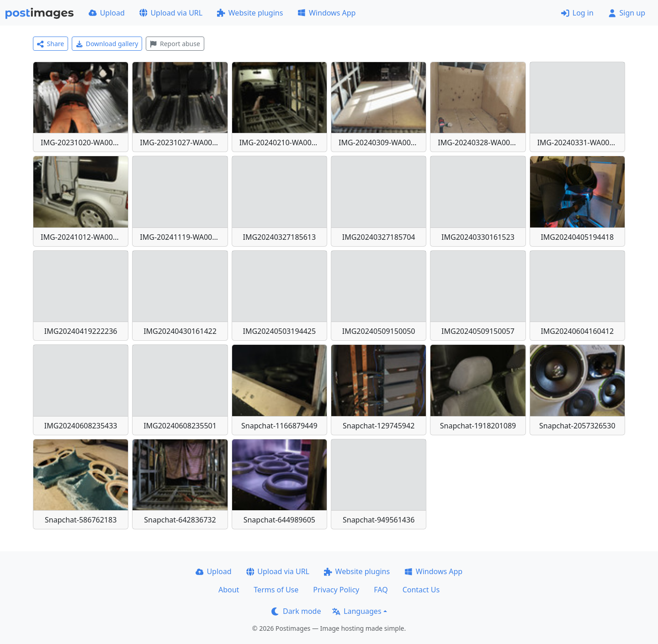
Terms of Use (276, 590)
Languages (357, 611)
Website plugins (250, 13)
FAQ (381, 590)
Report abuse (175, 44)
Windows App (326, 13)
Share (50, 44)
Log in (577, 13)
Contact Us (421, 590)
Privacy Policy (336, 590)
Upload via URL (171, 13)
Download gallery (107, 44)
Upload (107, 13)
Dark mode (296, 611)
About (229, 590)
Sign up (627, 13)
